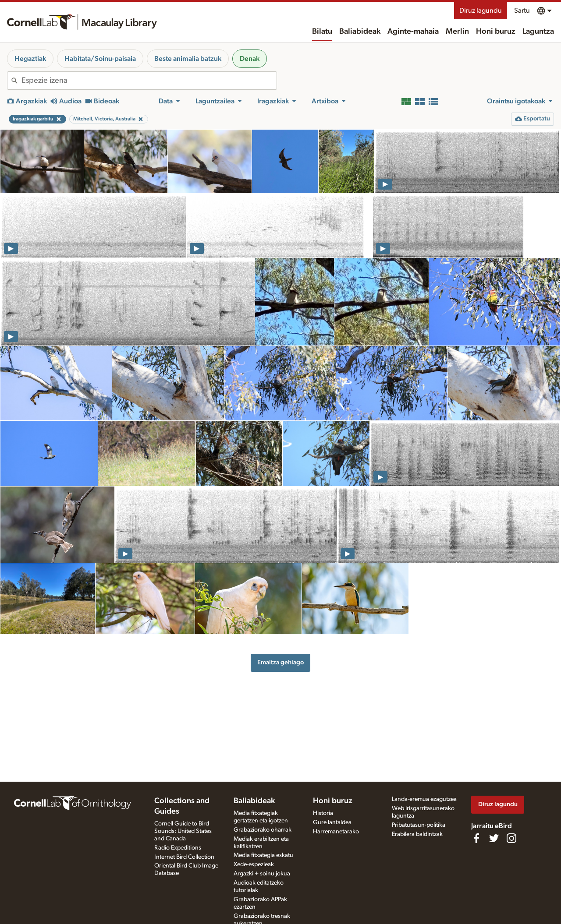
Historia (323, 813)
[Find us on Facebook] (476, 838)
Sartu (522, 11)
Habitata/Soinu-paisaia (100, 59)
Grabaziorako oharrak (263, 830)
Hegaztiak (30, 59)
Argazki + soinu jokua (262, 874)
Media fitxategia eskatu (263, 855)
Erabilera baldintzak (417, 834)
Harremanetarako (336, 832)
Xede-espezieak (254, 864)
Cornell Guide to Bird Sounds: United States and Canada (183, 831)
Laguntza (538, 32)
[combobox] (149, 81)
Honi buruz (496, 32)
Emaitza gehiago (280, 662)
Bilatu (322, 32)
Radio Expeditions (178, 848)
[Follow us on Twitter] (494, 838)
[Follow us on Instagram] (511, 838)
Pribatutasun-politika (419, 825)
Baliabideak (360, 32)
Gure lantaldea (332, 822)
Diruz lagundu (481, 11)
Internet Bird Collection (184, 857)
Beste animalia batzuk (188, 59)
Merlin (457, 32)
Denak (250, 59)
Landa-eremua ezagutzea (424, 799)
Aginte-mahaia (413, 32)
